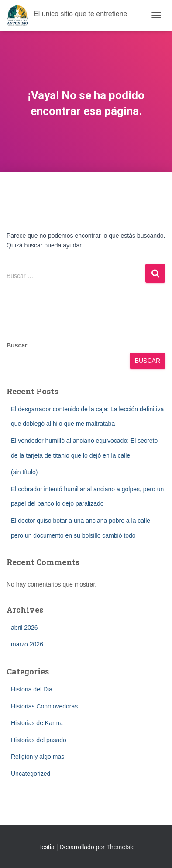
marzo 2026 (27, 644)
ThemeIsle (120, 847)
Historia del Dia (32, 689)
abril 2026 (24, 628)
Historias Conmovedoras (44, 706)
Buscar (17, 345)
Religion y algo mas (38, 757)
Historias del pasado (39, 740)
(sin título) (24, 472)
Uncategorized (31, 774)
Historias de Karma (37, 723)
